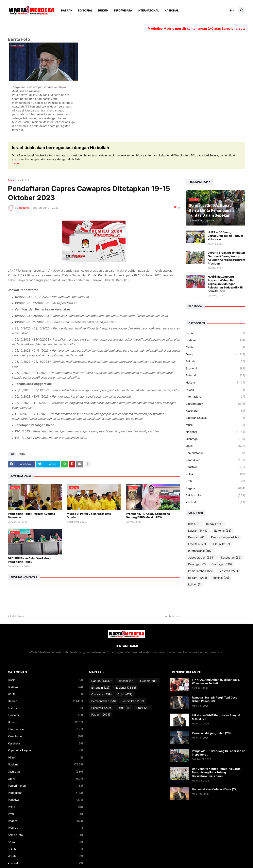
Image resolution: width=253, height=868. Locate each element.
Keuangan (197, 564)
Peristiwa (215, 467)
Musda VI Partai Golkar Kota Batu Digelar (89, 515)
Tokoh (45, 849)
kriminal (215, 502)
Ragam (215, 488)
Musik (215, 425)
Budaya (215, 340)
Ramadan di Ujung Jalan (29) (211, 733)
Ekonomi (215, 368)
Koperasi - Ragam (45, 750)
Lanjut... (17, 163)
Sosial (45, 842)
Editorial (85, 10)
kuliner (195, 584)
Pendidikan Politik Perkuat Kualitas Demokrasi (31, 515)
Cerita (215, 347)
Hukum (103, 10)
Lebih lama (171, 616)
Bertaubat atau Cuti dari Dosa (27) (215, 789)
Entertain (215, 375)
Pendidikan (215, 460)
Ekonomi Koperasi (225, 537)
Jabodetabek (215, 404)
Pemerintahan (215, 453)
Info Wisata (123, 10)
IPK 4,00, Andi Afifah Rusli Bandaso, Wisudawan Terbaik (216, 681)
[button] (232, 10)
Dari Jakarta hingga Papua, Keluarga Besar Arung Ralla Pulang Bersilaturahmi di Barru (216, 772)
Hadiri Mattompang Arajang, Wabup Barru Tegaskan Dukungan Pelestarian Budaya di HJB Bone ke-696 (225, 284)
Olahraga (215, 439)
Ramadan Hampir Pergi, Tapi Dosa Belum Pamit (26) (215, 699)
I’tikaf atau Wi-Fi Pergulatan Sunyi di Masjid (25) (216, 717)
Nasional (172, 10)
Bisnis (215, 333)
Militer (45, 758)
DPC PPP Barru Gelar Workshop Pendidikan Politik (29, 560)
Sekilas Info (215, 495)
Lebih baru (17, 616)
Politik (26, 180)
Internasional (215, 397)
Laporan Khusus (215, 418)
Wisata (45, 856)
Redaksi (45, 828)
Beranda (13, 180)
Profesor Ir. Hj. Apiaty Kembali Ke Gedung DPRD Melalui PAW (148, 515)
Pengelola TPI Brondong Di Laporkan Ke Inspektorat (219, 753)
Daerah (67, 10)
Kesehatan (215, 411)
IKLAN (215, 390)
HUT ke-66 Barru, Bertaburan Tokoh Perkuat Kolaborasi (225, 236)
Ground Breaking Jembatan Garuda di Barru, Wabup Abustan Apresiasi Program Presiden (226, 258)
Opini (215, 446)
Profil (215, 481)
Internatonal (148, 10)
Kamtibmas (45, 736)
